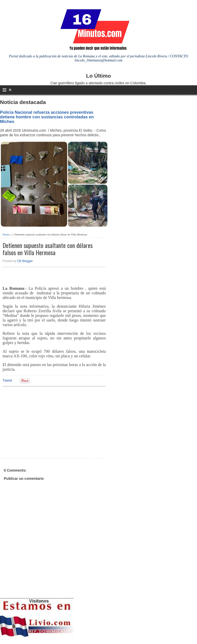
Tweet (7, 380)
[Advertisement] (42, 422)
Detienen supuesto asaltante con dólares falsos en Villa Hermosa (48, 249)
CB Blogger (25, 261)
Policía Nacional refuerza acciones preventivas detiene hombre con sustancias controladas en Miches (47, 117)
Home (6, 234)
